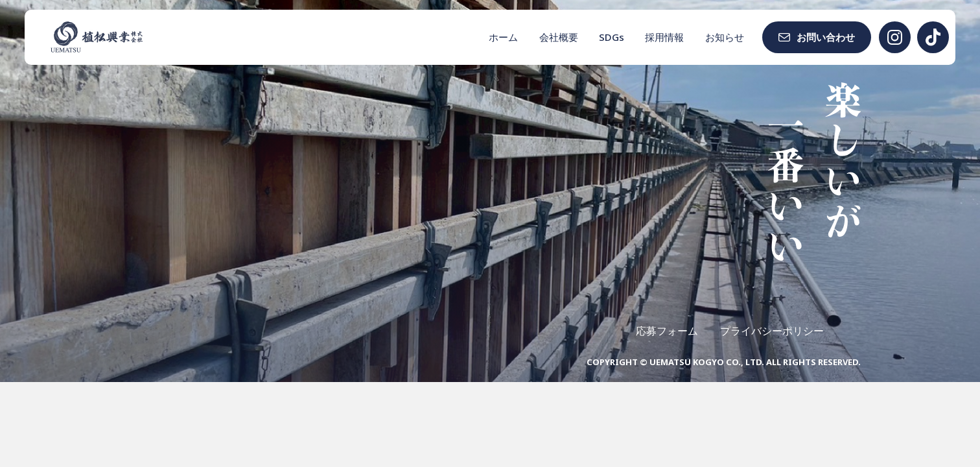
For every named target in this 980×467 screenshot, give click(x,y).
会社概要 (559, 37)
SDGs (612, 37)
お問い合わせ (826, 37)
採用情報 (664, 37)
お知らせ (725, 37)
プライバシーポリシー (772, 331)
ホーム (503, 37)
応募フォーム (667, 331)
